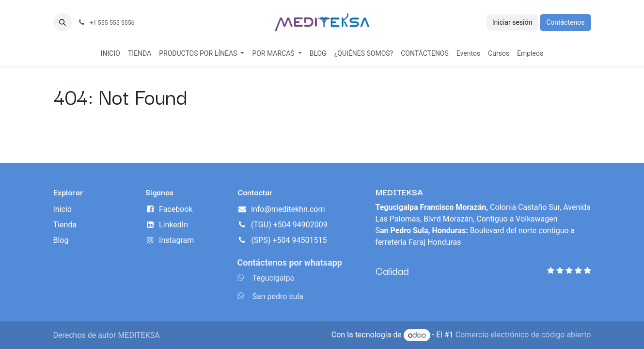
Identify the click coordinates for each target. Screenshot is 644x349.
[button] (63, 22)
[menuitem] (110, 54)
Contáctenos (565, 22)
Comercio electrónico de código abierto (523, 335)
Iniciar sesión (512, 22)
